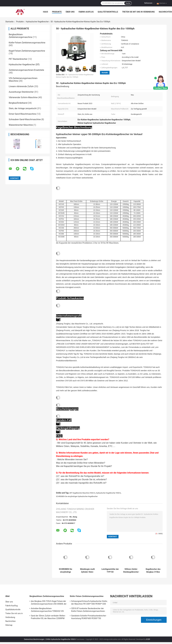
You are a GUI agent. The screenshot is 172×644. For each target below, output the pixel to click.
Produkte (57, 12)
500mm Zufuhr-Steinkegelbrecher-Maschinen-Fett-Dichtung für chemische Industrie (131, 571)
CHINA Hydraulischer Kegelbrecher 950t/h (61, 639)
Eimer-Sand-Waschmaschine (22, 114)
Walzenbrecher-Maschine (21, 125)
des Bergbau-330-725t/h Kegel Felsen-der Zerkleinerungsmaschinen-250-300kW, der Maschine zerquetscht (49, 603)
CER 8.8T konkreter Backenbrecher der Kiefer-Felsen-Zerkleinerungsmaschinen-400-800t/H (88, 610)
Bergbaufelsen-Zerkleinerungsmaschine (20, 36)
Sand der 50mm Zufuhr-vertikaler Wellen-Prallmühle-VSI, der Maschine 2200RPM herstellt (48, 617)
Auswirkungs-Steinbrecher (21, 92)
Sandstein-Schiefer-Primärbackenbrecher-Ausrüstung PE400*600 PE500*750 (89, 617)
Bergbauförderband (18, 103)
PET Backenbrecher (18, 59)
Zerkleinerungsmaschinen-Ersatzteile (26, 70)
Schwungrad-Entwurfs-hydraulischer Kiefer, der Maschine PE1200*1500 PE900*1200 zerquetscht (89, 603)
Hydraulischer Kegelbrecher (37, 22)
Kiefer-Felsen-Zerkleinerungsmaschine (27, 43)
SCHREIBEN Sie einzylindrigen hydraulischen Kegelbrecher (77, 496)
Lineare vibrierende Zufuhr (21, 86)
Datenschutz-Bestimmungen (34, 639)
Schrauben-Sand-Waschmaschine (25, 119)
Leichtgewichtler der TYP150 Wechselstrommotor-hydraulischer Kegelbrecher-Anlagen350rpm (110, 571)
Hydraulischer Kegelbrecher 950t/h (108, 493)
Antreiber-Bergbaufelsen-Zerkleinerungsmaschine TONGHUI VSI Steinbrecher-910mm (47, 610)
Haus (45, 12)
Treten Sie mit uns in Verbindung (138, 12)
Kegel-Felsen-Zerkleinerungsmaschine (27, 51)
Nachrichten (165, 12)
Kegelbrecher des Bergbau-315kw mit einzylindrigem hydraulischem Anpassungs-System (153, 571)
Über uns (70, 12)
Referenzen (148, 3)
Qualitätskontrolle (108, 12)
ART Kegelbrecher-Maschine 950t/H (82, 493)
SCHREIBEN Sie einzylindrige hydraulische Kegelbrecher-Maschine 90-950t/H (66, 571)
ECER (148, 639)
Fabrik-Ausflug (86, 12)
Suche (128, 3)
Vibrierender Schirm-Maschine (23, 97)
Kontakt (105, 73)
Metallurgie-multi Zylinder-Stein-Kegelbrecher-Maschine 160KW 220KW (87, 571)
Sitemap (9, 625)
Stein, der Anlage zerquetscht (23, 108)
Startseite (9, 22)
